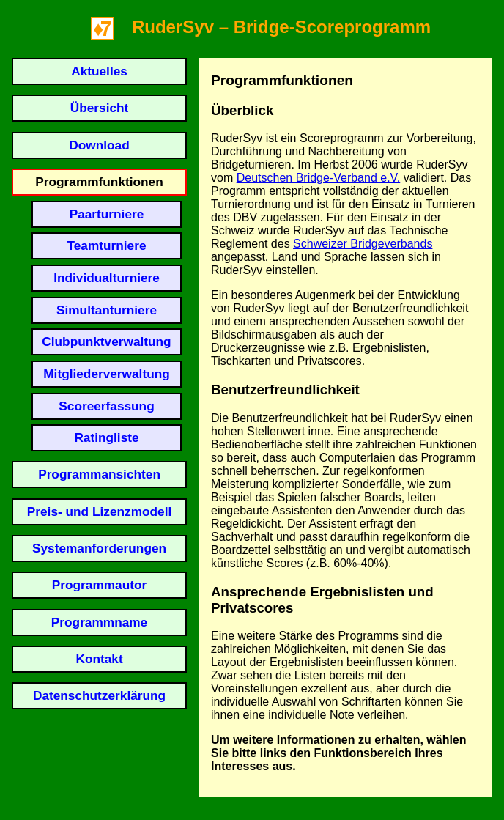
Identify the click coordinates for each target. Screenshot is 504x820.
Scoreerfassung (106, 406)
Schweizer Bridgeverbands (363, 244)
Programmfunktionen (99, 182)
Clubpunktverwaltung (106, 341)
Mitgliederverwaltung (107, 374)
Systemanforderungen (99, 548)
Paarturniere (107, 214)
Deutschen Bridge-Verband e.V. (319, 178)
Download (99, 145)
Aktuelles (99, 71)
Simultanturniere (107, 310)
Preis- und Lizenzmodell (99, 511)
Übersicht (100, 108)
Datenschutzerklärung (99, 695)
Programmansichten (99, 474)
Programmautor (99, 585)
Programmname (99, 622)
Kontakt (99, 659)
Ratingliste (106, 437)
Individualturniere (107, 278)
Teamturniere (106, 245)
